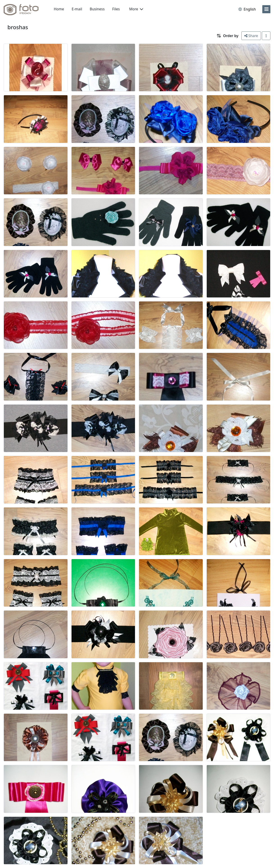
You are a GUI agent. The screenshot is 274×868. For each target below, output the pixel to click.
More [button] (136, 9)
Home (59, 9)
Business (97, 9)
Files (116, 9)
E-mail (77, 9)
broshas (18, 27)
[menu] (266, 9)
